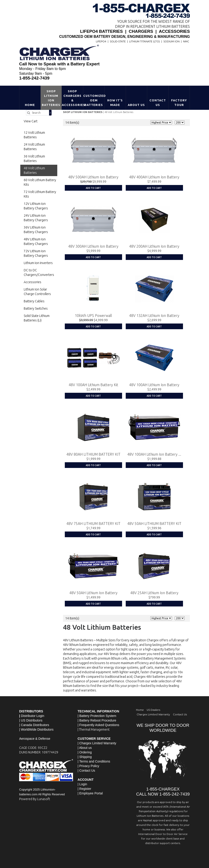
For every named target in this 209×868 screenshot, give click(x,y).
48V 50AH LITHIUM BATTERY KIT (154, 523)
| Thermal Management (94, 729)
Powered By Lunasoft (35, 799)
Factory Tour (179, 103)
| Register (84, 788)
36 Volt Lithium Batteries (34, 159)
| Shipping (85, 757)
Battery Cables (34, 301)
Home (30, 105)
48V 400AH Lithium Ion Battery (154, 177)
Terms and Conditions (95, 761)
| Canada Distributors (34, 725)
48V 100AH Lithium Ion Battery (154, 385)
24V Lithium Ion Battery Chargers (36, 218)
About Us (136, 105)
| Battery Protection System (97, 716)
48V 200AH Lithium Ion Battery (154, 246)
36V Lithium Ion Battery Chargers (36, 230)
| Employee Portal (90, 793)
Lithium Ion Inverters (38, 263)
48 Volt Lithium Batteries (119, 112)
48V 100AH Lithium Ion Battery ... (154, 454)
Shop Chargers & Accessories (72, 98)
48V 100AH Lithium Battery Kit (93, 385)
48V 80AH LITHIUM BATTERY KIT (93, 454)
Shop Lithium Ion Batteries (51, 98)
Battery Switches (36, 308)
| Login (82, 784)
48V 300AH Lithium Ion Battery (93, 246)
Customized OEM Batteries (94, 100)
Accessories (33, 282)
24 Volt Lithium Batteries (34, 147)
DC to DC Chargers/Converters (39, 272)
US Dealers (153, 710)
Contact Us (158, 103)
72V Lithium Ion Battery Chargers (36, 253)
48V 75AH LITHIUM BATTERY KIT (93, 523)
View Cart (31, 121)
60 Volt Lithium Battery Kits (40, 182)
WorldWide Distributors (37, 729)
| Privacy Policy (88, 766)
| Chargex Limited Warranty (97, 743)
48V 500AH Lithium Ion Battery (93, 177)
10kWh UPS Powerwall (93, 316)
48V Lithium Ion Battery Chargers (36, 241)
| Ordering (85, 752)
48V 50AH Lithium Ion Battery (93, 593)
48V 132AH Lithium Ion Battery (154, 316)
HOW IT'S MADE (115, 103)
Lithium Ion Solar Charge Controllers (37, 292)
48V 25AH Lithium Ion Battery (154, 593)
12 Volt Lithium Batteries (34, 135)
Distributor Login (33, 716)
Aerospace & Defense (35, 738)
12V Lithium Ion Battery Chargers (36, 206)
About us (85, 747)
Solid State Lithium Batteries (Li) (37, 318)
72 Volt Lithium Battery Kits (40, 194)
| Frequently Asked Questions (98, 725)
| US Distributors (31, 720)
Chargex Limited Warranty (153, 714)
